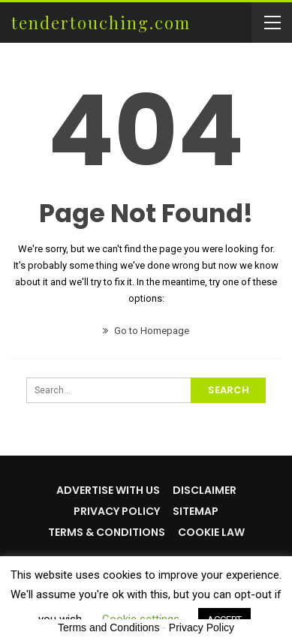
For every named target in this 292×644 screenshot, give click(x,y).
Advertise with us (108, 490)
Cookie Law (211, 532)
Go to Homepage (146, 331)
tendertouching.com (101, 23)
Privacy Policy (117, 511)
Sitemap (196, 511)
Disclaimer (205, 490)
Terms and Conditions (108, 627)
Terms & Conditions (107, 532)
